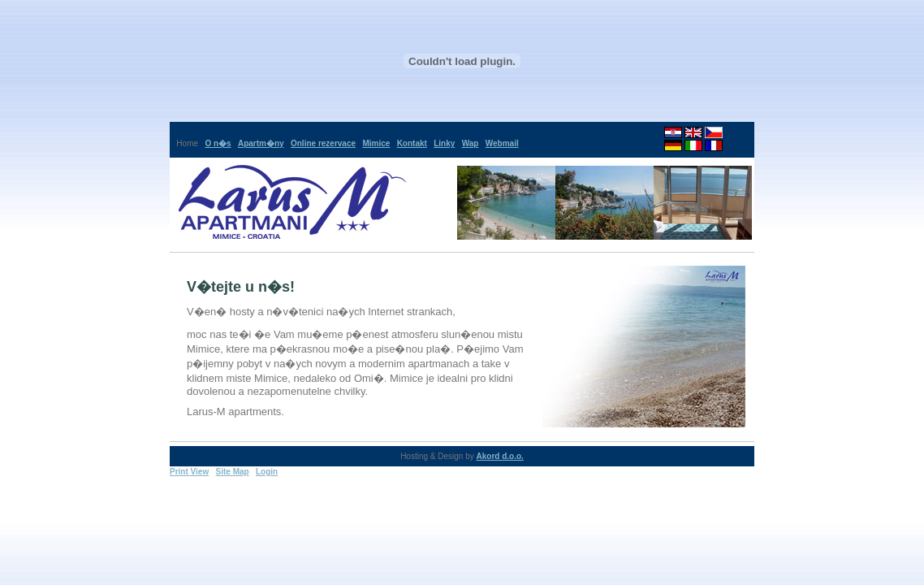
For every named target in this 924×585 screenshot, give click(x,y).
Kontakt (412, 143)
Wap (471, 143)
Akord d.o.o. (500, 456)
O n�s (218, 143)
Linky (444, 143)
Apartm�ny (261, 143)
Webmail (502, 143)
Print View (189, 472)
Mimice (376, 143)
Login (267, 472)
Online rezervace (323, 143)
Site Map (233, 472)
